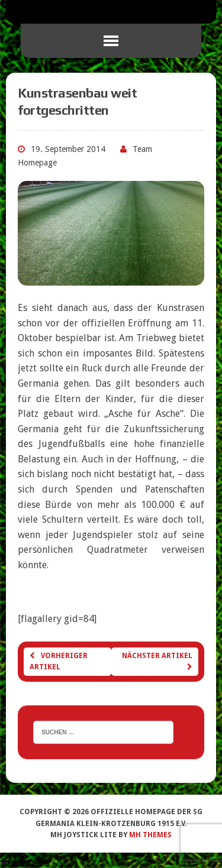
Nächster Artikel (157, 661)
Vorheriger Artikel (59, 661)
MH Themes (150, 835)
